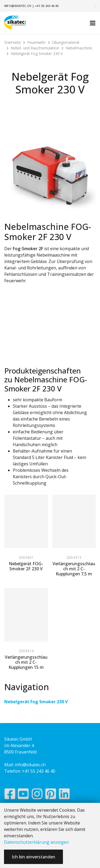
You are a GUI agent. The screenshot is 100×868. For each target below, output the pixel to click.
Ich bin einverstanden (33, 857)
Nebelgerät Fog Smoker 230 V (36, 702)
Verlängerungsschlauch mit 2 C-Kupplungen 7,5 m (74, 569)
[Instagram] (37, 795)
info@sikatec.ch (18, 6)
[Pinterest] (51, 795)
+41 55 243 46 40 (47, 6)
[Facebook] (10, 795)
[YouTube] (23, 795)
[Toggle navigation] (93, 23)
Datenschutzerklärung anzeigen (36, 842)
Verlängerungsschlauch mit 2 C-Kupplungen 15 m (26, 662)
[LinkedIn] (64, 795)
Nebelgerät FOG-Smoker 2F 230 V (26, 566)
